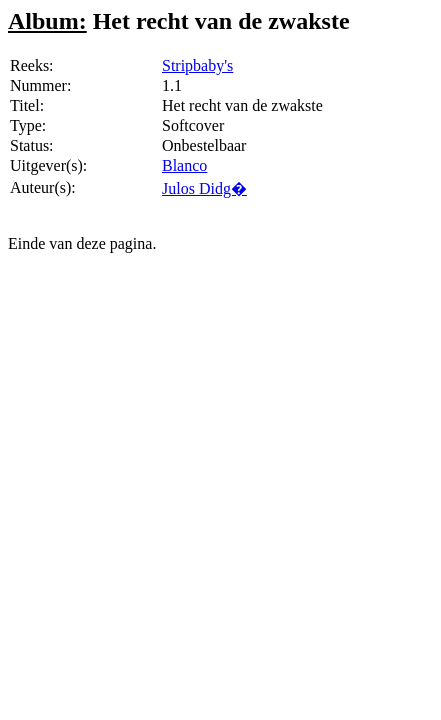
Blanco (184, 165)
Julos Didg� (204, 188)
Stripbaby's (197, 65)
